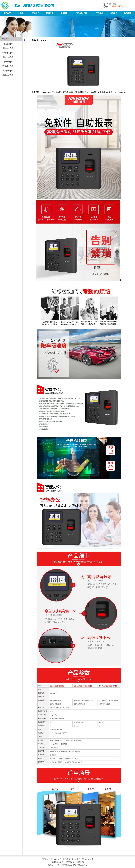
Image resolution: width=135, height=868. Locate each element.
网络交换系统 (8, 57)
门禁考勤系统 (8, 62)
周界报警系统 (8, 71)
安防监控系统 (8, 44)
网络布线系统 (8, 48)
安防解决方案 (82, 13)
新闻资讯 (50, 13)
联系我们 (128, 13)
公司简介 (21, 13)
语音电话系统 (8, 53)
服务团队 (64, 13)
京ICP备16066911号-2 (79, 865)
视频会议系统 (8, 75)
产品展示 (36, 13)
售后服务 (114, 13)
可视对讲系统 (8, 66)
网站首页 (7, 13)
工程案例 (99, 13)
